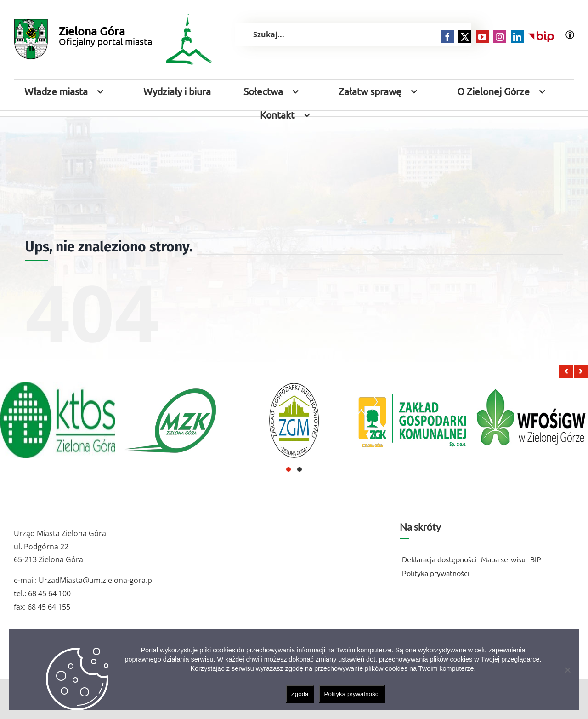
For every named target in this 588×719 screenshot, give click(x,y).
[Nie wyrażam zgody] (567, 670)
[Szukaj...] (353, 34)
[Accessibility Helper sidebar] (570, 35)
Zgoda (300, 694)
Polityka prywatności (352, 694)
